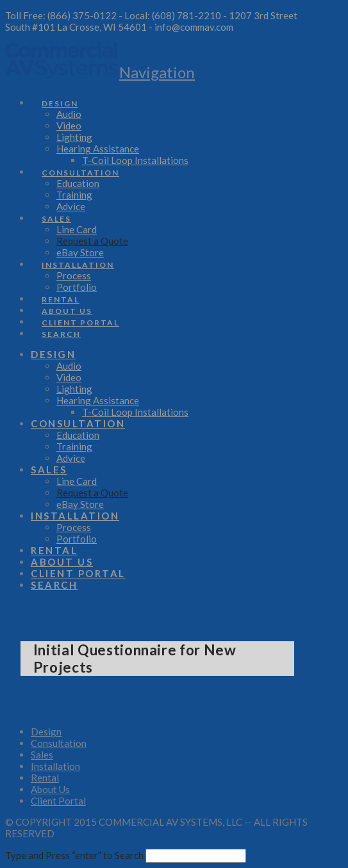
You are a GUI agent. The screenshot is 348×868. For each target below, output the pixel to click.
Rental (45, 778)
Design (46, 732)
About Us (50, 789)
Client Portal (58, 801)
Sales (42, 755)
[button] (157, 72)
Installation (55, 766)
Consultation (59, 743)
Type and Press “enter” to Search (74, 855)
